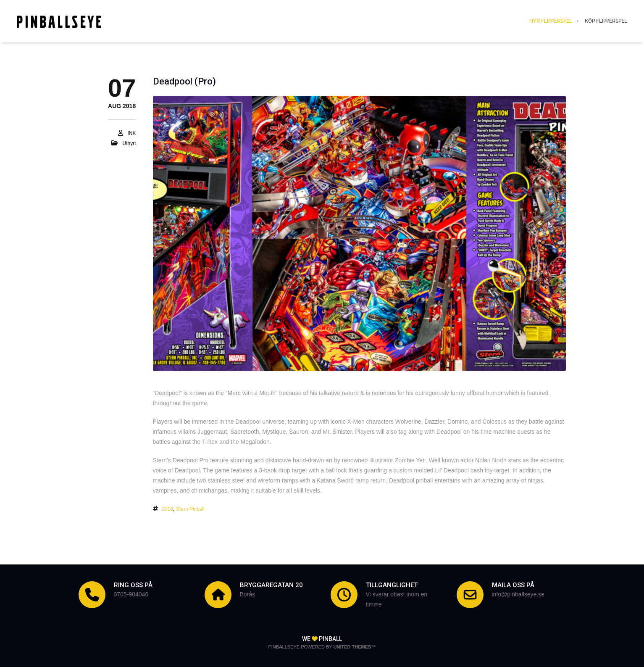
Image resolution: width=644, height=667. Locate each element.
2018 (168, 509)
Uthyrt (129, 143)
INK (131, 133)
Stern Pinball (190, 509)
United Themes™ (355, 647)
